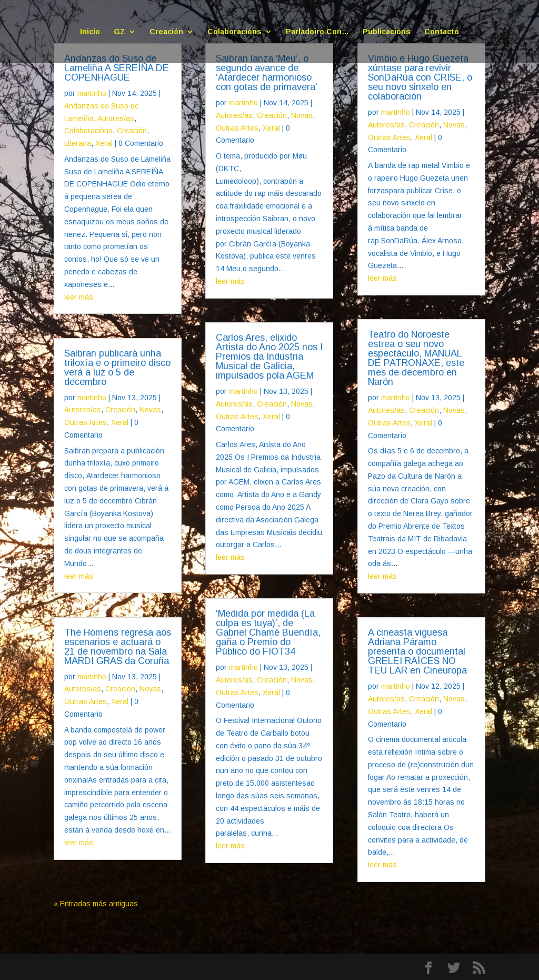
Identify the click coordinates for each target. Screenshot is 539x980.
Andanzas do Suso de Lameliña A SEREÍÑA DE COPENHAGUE (117, 68)
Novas (150, 410)
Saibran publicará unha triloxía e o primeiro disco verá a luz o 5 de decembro (117, 368)
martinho (92, 93)
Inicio (90, 32)
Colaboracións (234, 32)
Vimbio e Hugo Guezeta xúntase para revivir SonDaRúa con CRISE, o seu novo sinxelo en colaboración (420, 77)
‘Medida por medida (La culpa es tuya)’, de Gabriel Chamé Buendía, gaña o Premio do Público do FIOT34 (268, 632)
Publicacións (387, 32)
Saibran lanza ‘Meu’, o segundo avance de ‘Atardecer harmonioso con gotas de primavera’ (267, 73)
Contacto (442, 32)
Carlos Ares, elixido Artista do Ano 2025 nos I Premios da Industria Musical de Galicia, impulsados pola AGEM (269, 357)
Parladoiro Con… (317, 32)
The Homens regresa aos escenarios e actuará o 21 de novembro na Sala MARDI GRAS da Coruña (118, 647)
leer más (79, 297)
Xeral (104, 143)
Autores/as (116, 118)
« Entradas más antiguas (96, 904)
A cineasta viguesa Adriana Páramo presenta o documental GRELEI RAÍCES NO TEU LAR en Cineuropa (417, 651)
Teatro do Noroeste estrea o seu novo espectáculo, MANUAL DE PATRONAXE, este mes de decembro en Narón (416, 358)
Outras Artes (86, 422)
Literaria (78, 143)
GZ (119, 32)
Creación (166, 32)
